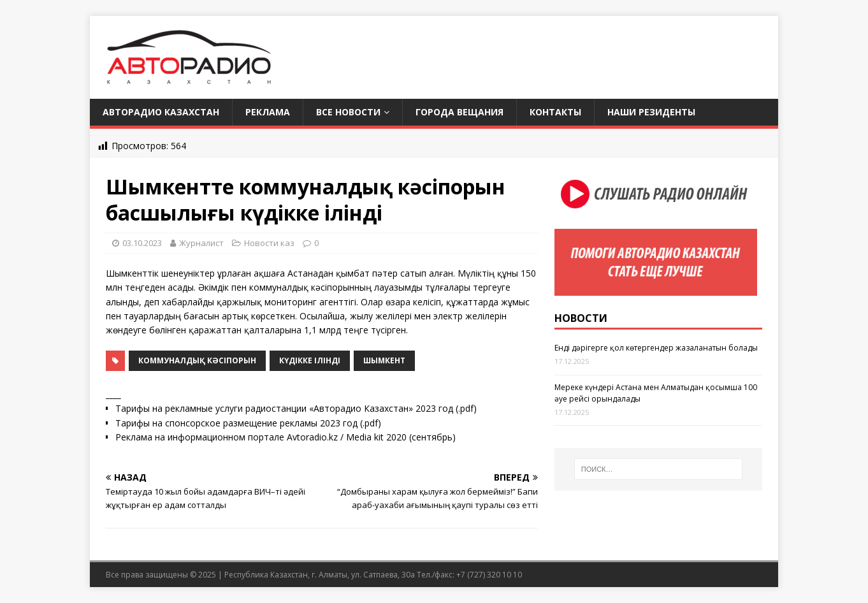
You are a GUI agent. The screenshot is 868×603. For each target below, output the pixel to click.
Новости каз (269, 243)
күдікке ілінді (310, 360)
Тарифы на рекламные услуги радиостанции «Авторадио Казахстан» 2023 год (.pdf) (296, 408)
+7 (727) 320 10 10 (489, 575)
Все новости (348, 112)
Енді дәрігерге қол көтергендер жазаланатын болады (656, 348)
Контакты (555, 112)
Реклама (268, 112)
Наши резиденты (651, 112)
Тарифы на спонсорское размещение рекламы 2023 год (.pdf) (248, 423)
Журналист (201, 243)
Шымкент (384, 360)
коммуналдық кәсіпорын (197, 360)
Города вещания (459, 112)
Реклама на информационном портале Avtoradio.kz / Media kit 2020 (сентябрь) (286, 437)
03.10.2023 (142, 243)
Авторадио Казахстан (161, 112)
